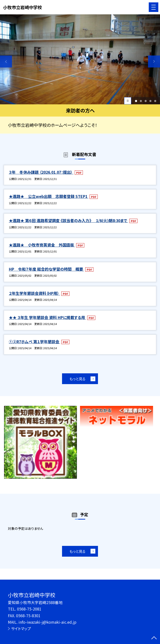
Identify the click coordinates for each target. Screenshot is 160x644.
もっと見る (77, 379)
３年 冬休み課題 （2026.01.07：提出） (41, 172)
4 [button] (150, 101)
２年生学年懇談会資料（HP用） (34, 293)
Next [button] (154, 62)
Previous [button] (6, 62)
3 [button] (146, 101)
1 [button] (136, 101)
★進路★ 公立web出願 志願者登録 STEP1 (49, 196)
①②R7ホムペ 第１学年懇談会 (34, 342)
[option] (80, 59)
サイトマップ (21, 628)
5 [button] (155, 101)
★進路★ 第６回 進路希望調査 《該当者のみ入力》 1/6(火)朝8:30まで (69, 220)
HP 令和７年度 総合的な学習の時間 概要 (46, 269)
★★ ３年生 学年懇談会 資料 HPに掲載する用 (47, 317)
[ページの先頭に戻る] (154, 638)
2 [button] (141, 101)
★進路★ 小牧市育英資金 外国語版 (42, 245)
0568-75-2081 (29, 609)
